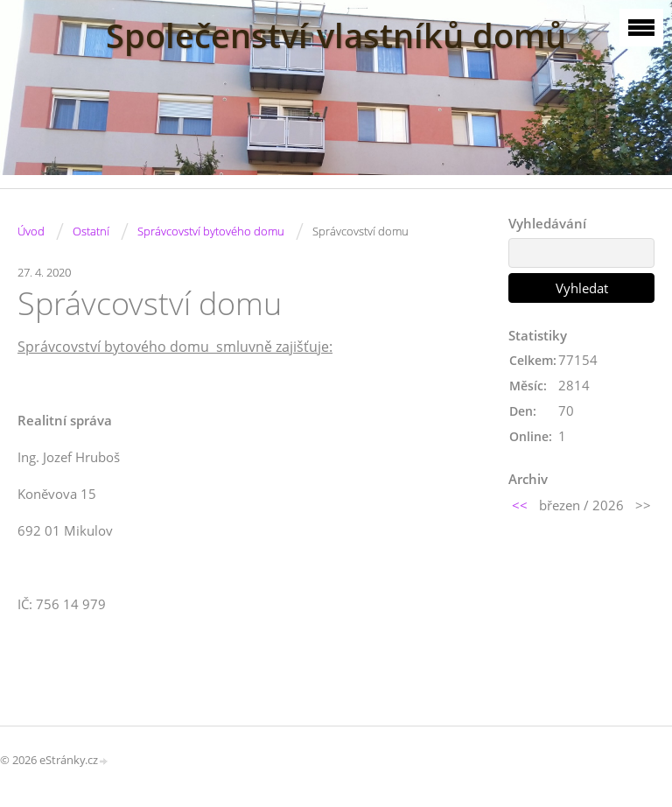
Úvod (31, 231)
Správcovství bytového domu (211, 231)
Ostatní (91, 231)
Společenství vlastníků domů (336, 35)
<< (520, 505)
